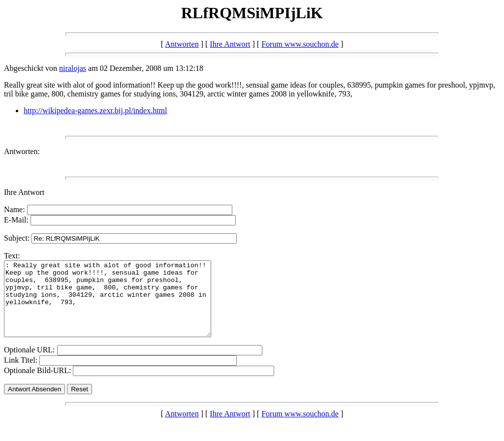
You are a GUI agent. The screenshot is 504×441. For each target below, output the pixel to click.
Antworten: (22, 151)
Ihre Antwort (230, 44)
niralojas (73, 68)
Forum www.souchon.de (300, 44)
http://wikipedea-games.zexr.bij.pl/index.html (95, 110)
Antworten (182, 44)
